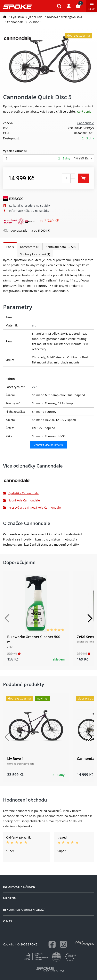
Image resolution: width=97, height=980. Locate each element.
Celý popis (84, 112)
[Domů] (5, 17)
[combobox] (48, 158)
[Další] (90, 618)
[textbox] (48, 158)
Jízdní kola (35, 17)
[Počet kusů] (66, 178)
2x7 (34, 387)
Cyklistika (17, 17)
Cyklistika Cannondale (21, 493)
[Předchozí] (7, 618)
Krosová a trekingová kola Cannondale (32, 507)
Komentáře (30, 247)
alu (34, 325)
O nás (7, 921)
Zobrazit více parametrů (48, 445)
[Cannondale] (48, 482)
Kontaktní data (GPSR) (61, 247)
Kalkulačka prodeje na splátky (29, 206)
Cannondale (86, 123)
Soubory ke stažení (35, 254)
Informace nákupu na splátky (29, 211)
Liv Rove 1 (15, 759)
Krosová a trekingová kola (65, 17)
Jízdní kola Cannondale (21, 500)
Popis (10, 247)
